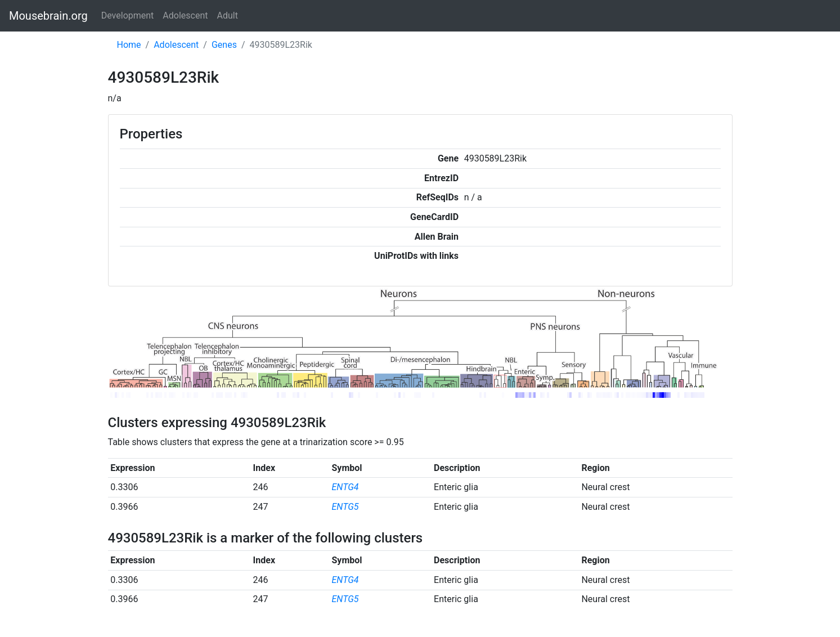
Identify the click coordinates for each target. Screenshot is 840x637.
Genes (224, 45)
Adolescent (185, 15)
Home (129, 45)
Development (128, 15)
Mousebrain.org (48, 16)
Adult (228, 15)
